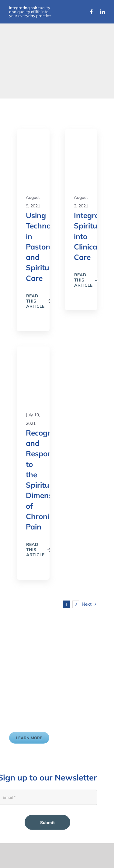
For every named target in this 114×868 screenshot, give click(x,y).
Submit (47, 822)
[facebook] (92, 12)
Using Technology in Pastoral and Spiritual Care (46, 247)
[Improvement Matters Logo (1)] (32, 79)
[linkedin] (102, 12)
